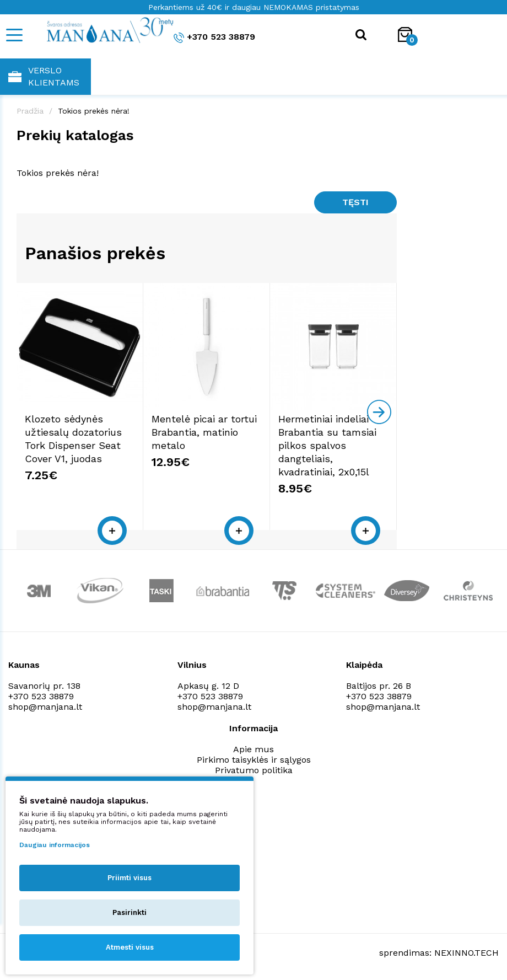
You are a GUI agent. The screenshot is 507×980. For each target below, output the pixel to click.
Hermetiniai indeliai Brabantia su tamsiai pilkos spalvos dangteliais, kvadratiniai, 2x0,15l (327, 445)
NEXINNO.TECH (466, 953)
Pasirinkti (130, 912)
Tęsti (355, 202)
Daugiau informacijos (55, 845)
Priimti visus (130, 878)
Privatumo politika (254, 770)
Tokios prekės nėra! (94, 111)
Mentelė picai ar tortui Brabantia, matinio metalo (204, 432)
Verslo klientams (44, 76)
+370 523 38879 (214, 37)
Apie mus (253, 749)
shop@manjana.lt (45, 707)
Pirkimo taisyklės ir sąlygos (254, 760)
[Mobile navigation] (14, 35)
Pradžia (30, 111)
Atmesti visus (130, 947)
